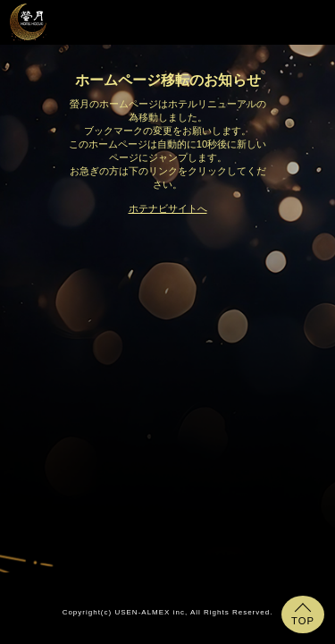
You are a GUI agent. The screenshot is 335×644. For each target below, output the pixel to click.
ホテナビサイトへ (168, 208)
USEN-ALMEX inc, (151, 612)
